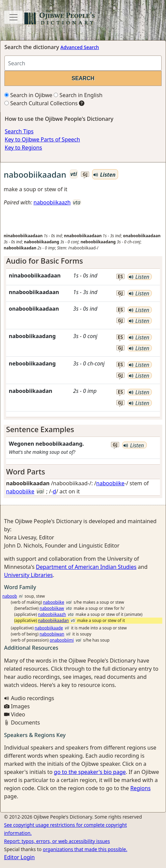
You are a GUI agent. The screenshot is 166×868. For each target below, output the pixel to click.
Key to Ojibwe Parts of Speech (42, 139)
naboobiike (110, 483)
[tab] (83, 261)
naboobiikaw (52, 608)
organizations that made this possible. (85, 849)
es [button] (120, 277)
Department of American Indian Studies (86, 567)
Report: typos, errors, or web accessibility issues (57, 841)
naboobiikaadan (53, 620)
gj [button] (85, 174)
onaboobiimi (62, 640)
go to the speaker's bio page (90, 772)
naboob (10, 596)
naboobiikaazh (52, 202)
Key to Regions (23, 148)
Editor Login (19, 857)
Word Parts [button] (26, 472)
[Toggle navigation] (13, 17)
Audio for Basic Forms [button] (45, 261)
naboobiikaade (49, 628)
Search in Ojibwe (28, 95)
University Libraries (28, 575)
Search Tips (19, 131)
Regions (140, 788)
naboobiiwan (52, 634)
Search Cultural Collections (41, 103)
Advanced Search (80, 47)
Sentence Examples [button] (40, 429)
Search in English (78, 95)
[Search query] (83, 63)
